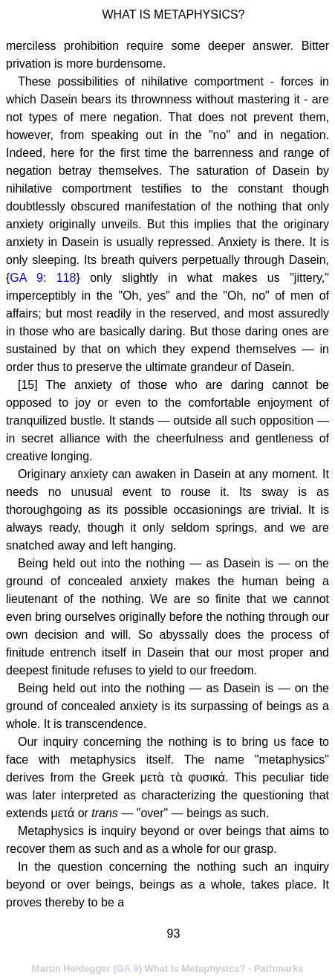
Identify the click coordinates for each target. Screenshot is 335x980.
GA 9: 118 (43, 278)
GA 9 (128, 968)
